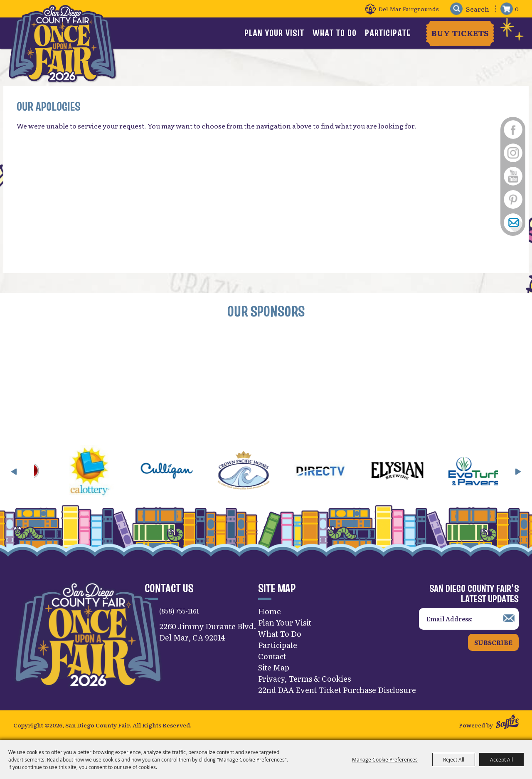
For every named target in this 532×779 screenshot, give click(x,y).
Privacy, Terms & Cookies (304, 679)
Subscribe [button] (493, 642)
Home (270, 611)
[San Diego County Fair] (62, 43)
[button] (14, 472)
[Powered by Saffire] (507, 723)
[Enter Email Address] (469, 619)
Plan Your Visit (274, 33)
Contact (272, 656)
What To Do (335, 33)
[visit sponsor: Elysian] (408, 472)
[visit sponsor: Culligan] (178, 472)
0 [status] (517, 9)
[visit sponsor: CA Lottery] (101, 472)
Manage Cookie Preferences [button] (385, 759)
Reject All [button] (454, 759)
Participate (388, 33)
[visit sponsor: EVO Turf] (485, 472)
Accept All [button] (501, 759)
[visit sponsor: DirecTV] (331, 472)
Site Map (274, 667)
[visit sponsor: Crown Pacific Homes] (255, 472)
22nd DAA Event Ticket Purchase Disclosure (337, 690)
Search (456, 9)
